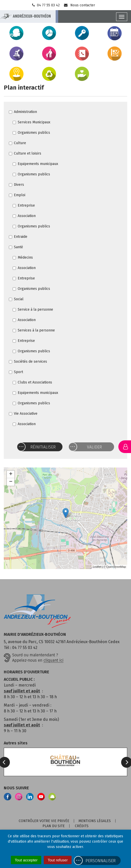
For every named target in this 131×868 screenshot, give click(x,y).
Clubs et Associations (32, 382)
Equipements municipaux (35, 164)
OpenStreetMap (116, 567)
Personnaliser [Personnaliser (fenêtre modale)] (101, 861)
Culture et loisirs (25, 153)
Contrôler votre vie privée (44, 821)
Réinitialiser (43, 447)
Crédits (82, 826)
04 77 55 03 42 (45, 5)
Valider (94, 447)
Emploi (17, 195)
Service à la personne (33, 310)
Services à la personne (34, 330)
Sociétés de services (28, 362)
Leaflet (97, 567)
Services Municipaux (31, 122)
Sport (16, 372)
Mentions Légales (95, 821)
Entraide (18, 237)
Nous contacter (79, 5)
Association (24, 216)
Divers (16, 185)
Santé (16, 247)
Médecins (23, 257)
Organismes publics (31, 133)
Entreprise (24, 205)
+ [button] (11, 474)
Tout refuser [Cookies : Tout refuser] (58, 860)
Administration (23, 112)
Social (16, 299)
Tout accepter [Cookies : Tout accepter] (26, 860)
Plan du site (54, 826)
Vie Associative (23, 414)
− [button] (11, 482)
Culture (17, 143)
